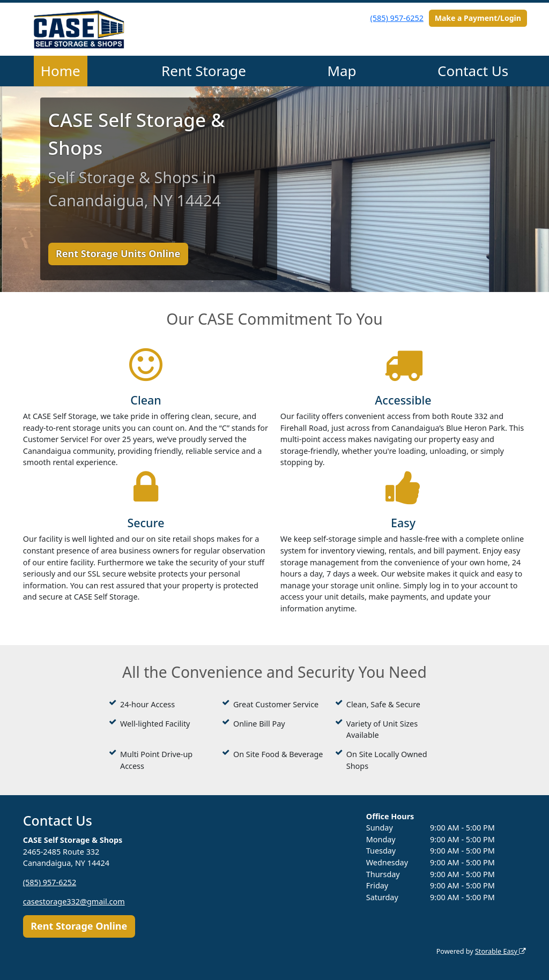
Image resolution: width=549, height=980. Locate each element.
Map (342, 71)
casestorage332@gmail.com (74, 902)
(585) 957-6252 (397, 18)
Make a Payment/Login (478, 18)
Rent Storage (204, 71)
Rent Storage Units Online (118, 253)
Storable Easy (500, 951)
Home (61, 71)
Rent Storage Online (79, 926)
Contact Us (473, 71)
